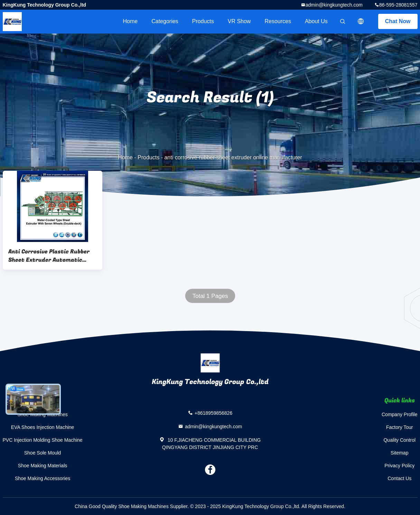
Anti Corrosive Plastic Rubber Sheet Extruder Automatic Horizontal (49, 256)
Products (203, 21)
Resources (278, 21)
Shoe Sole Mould (43, 453)
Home (130, 21)
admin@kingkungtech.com (334, 5)
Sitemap (399, 453)
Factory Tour (400, 427)
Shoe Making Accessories (43, 478)
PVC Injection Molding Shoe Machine (43, 440)
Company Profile (400, 414)
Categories (165, 21)
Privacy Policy (399, 466)
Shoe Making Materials (43, 466)
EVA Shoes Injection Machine (43, 427)
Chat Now (398, 21)
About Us (316, 21)
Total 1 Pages (210, 296)
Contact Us (399, 478)
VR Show (239, 21)
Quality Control (399, 440)
